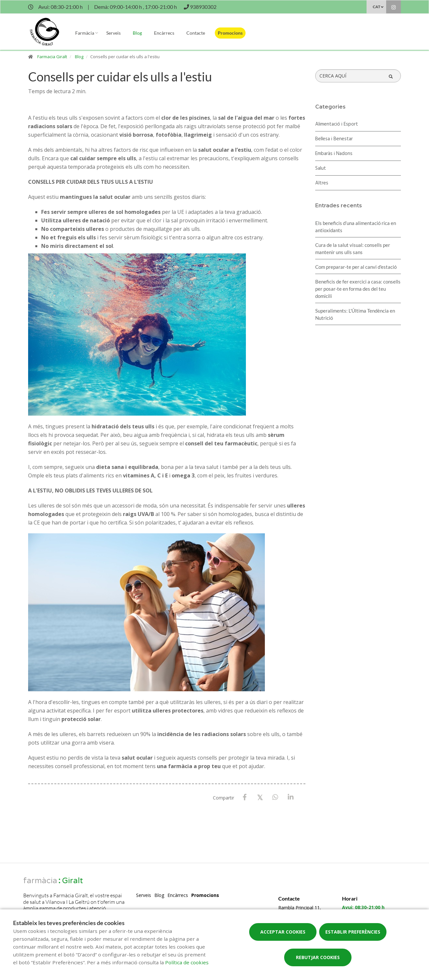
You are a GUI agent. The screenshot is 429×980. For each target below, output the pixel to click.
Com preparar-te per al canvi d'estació (356, 267)
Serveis (113, 33)
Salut (321, 168)
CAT (377, 7)
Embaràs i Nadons (334, 154)
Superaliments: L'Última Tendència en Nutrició (355, 314)
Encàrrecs (164, 33)
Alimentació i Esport (337, 124)
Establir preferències (353, 932)
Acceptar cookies (283, 932)
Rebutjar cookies (318, 957)
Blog (137, 33)
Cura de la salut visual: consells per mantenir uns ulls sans (353, 249)
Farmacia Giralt (52, 57)
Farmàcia (85, 33)
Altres (322, 183)
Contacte (196, 33)
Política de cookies (187, 962)
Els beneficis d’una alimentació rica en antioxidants (356, 227)
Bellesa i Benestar (334, 139)
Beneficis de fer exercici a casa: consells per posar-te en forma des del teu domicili (358, 289)
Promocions (230, 33)
